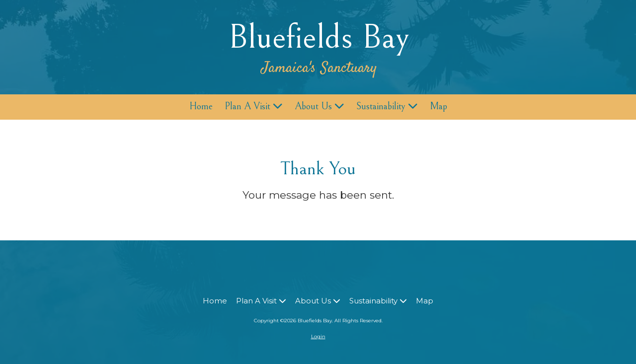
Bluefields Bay (319, 37)
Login (318, 336)
